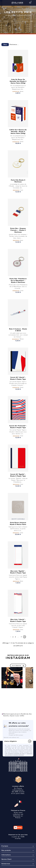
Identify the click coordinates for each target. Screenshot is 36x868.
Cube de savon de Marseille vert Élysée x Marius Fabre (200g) (18, 81)
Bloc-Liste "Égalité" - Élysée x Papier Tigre (18, 572)
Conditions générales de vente (16, 753)
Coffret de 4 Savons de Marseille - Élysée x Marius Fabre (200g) (18, 131)
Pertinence (14, 44)
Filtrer (5, 45)
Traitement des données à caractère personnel (19, 754)
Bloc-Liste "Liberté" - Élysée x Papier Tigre (18, 620)
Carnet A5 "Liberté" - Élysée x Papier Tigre (18, 378)
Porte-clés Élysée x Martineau (18, 181)
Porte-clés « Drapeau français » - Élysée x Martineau (18, 230)
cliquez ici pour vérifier (17, 716)
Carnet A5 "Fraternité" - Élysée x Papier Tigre (18, 427)
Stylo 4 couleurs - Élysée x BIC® (18, 330)
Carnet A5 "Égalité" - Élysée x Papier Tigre (18, 475)
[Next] (25, 637)
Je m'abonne (17, 665)
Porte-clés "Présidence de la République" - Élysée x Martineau (18, 280)
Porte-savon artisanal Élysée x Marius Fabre (18, 523)
